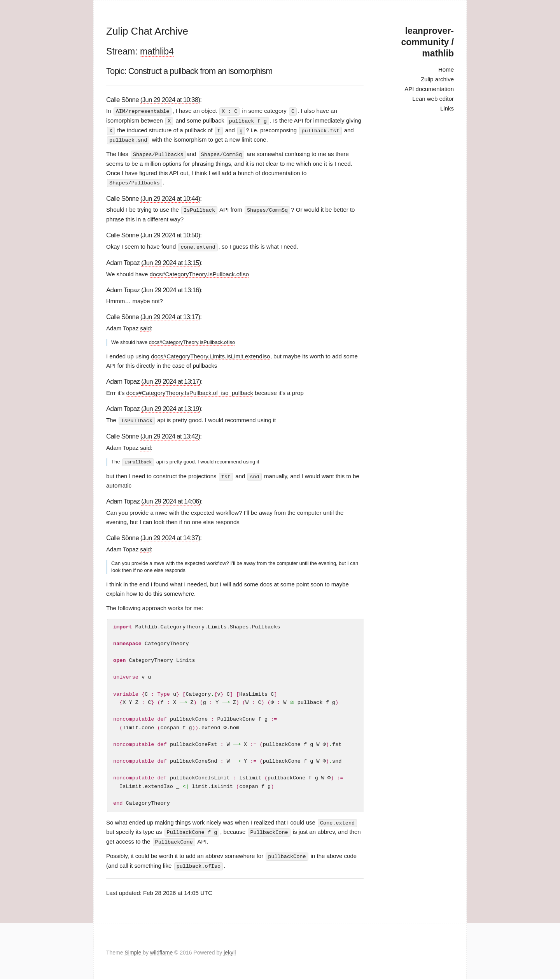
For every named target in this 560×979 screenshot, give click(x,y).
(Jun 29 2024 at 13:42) (170, 434)
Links (447, 108)
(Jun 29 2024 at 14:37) (170, 536)
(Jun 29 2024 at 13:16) (171, 288)
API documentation (429, 89)
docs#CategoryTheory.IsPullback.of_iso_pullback (190, 391)
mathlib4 (157, 51)
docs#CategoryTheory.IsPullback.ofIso (199, 272)
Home (446, 69)
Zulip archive (437, 79)
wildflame (161, 949)
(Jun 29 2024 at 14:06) (171, 499)
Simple (134, 949)
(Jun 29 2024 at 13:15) (171, 261)
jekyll (230, 949)
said (145, 327)
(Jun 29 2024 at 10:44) (170, 197)
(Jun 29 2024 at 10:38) (170, 100)
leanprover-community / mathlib (428, 42)
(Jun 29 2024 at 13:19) (171, 407)
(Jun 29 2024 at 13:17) (170, 315)
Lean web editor (433, 99)
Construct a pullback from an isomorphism (200, 71)
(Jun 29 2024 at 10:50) (170, 234)
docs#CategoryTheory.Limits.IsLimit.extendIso (211, 355)
